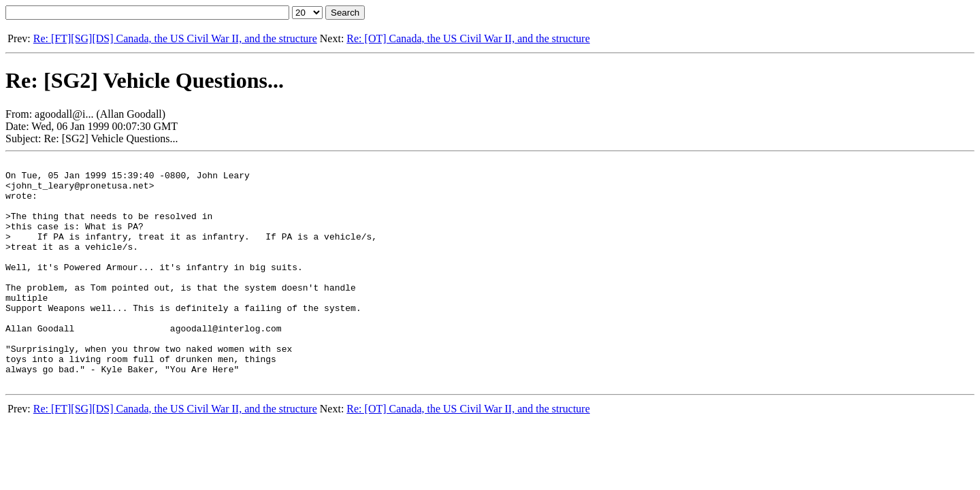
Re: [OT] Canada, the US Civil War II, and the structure (468, 38)
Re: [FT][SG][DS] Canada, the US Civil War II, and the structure (175, 38)
